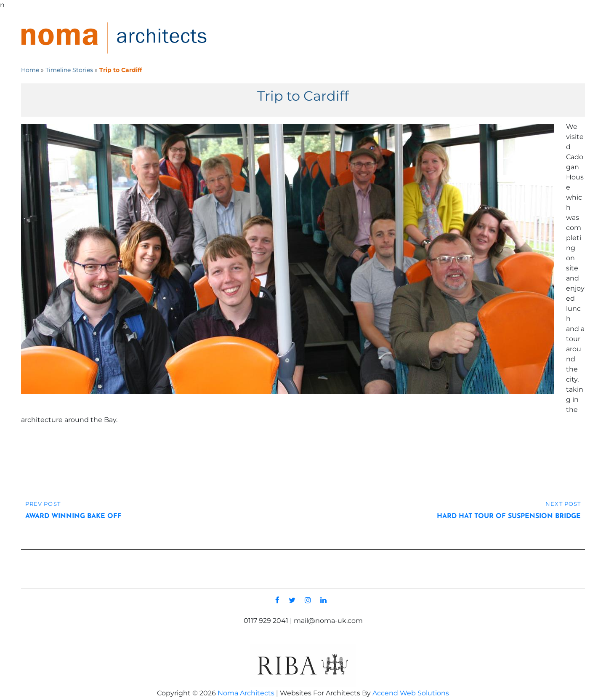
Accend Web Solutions (411, 693)
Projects (419, 38)
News (513, 38)
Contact (555, 38)
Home (330, 38)
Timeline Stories (69, 70)
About (369, 38)
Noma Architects (246, 693)
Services (470, 38)
